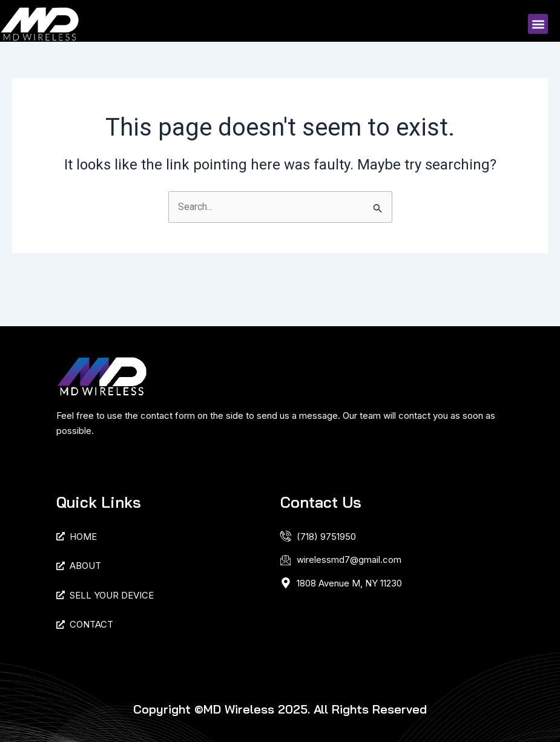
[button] (538, 24)
